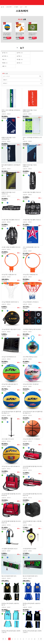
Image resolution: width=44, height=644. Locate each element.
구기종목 (16, 7)
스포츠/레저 (9, 7)
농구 (21, 7)
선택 (26, 7)
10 (35, 639)
